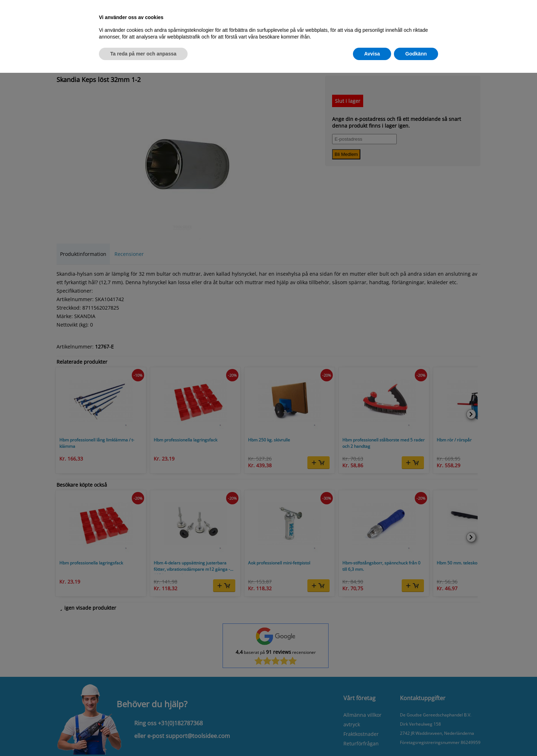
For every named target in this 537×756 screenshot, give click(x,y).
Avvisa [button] (372, 54)
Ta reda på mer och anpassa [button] (143, 54)
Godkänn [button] (416, 54)
